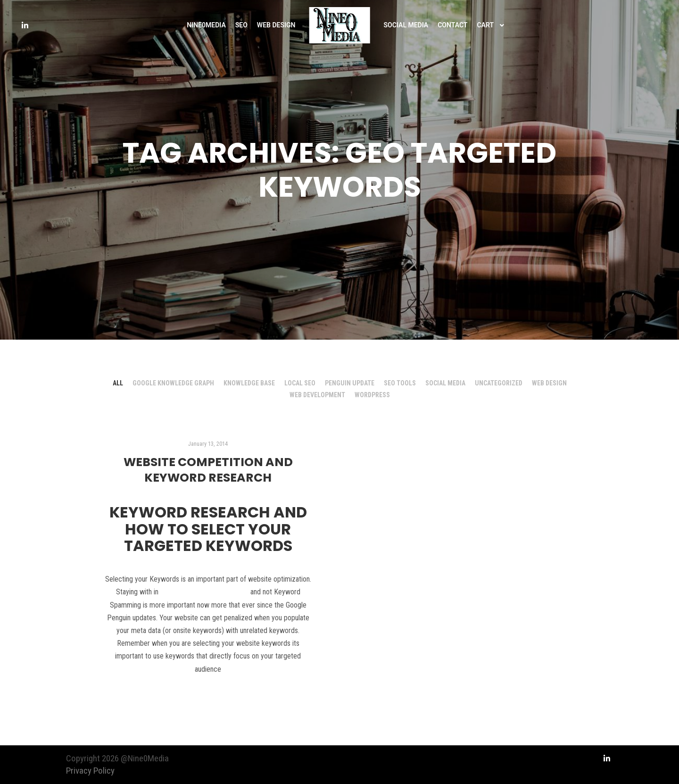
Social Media (445, 383)
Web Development (317, 395)
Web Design (549, 383)
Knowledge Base (249, 383)
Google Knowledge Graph (173, 383)
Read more (208, 695)
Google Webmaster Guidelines (204, 592)
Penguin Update (350, 383)
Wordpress (372, 395)
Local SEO (300, 383)
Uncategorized (499, 383)
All (118, 383)
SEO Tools (400, 383)
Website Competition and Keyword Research (208, 470)
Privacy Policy (90, 771)
